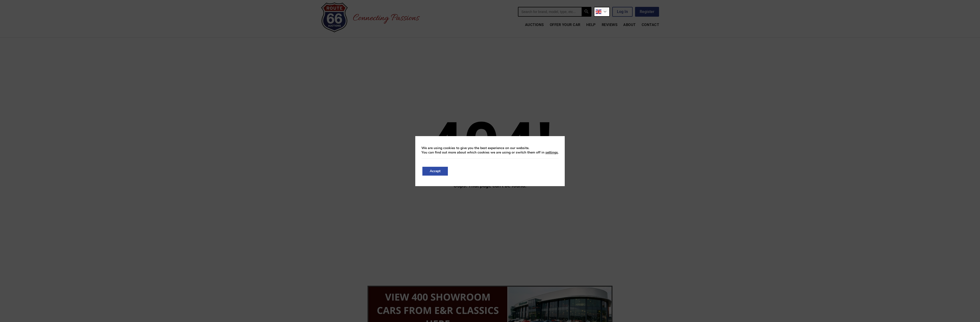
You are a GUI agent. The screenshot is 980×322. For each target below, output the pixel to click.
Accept (435, 171)
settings (552, 153)
